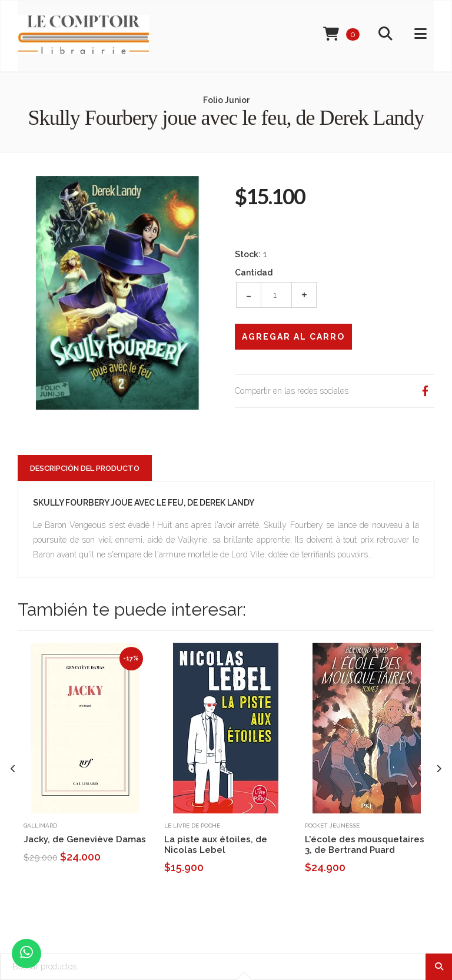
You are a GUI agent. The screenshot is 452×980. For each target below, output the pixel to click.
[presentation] (13, 769)
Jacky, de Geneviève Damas (85, 839)
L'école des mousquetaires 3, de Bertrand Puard (365, 845)
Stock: (248, 254)
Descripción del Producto (85, 468)
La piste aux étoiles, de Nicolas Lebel (216, 845)
